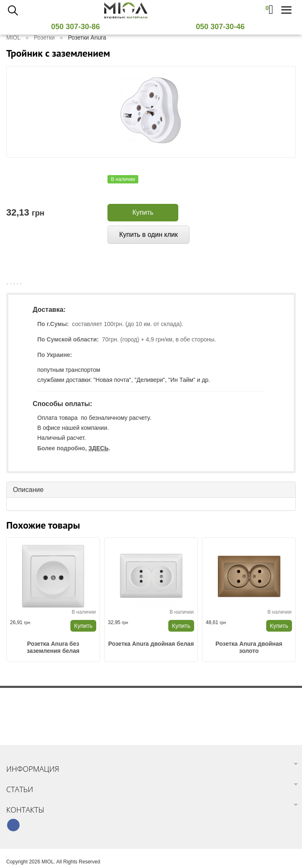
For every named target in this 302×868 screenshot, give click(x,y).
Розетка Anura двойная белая (151, 644)
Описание (28, 490)
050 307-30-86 (79, 27)
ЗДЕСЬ (98, 448)
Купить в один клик (149, 235)
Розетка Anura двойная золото (249, 647)
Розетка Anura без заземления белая (53, 647)
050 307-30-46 (223, 27)
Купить (143, 212)
